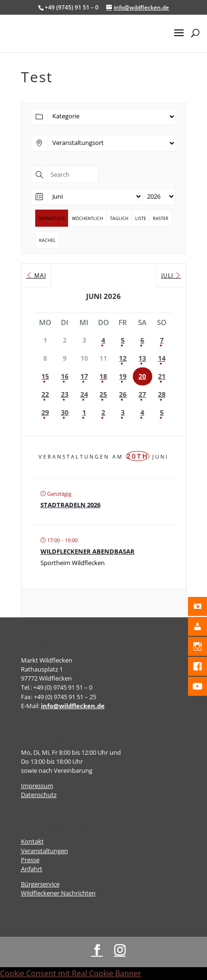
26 (123, 394)
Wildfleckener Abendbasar (88, 551)
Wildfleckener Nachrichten (58, 893)
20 (142, 376)
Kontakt (32, 841)
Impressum (37, 786)
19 (123, 376)
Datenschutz (39, 795)
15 (45, 376)
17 (84, 376)
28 (162, 394)
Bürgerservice (40, 884)
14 (162, 358)
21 (162, 376)
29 (45, 412)
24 (84, 394)
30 (65, 412)
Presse (30, 860)
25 (103, 394)
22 (45, 394)
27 (142, 394)
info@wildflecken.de (73, 706)
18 (103, 376)
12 (123, 358)
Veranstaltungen (44, 851)
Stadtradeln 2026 (70, 505)
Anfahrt (32, 869)
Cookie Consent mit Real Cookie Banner (71, 973)
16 (65, 376)
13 (142, 358)
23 (65, 394)
